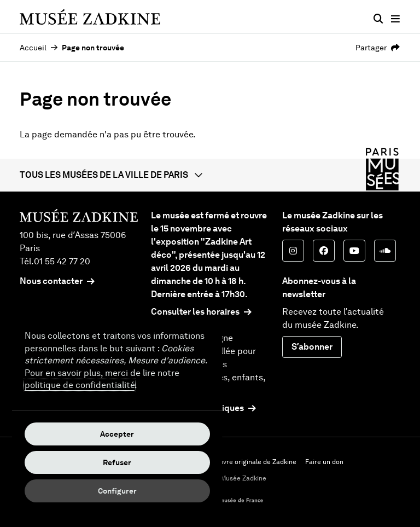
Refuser (117, 462)
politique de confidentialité (80, 385)
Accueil (33, 48)
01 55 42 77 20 (62, 261)
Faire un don (324, 462)
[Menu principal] (395, 19)
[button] (210, 175)
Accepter (117, 434)
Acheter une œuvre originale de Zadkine (235, 462)
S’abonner (312, 347)
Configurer (117, 491)
